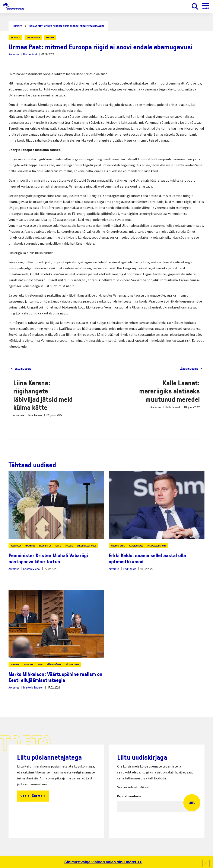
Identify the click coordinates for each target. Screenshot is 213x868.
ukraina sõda (33, 37)
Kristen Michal (32, 569)
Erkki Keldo (130, 569)
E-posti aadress (129, 796)
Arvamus (14, 54)
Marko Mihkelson (33, 687)
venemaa (50, 37)
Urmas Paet (30, 54)
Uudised (18, 26)
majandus (15, 37)
